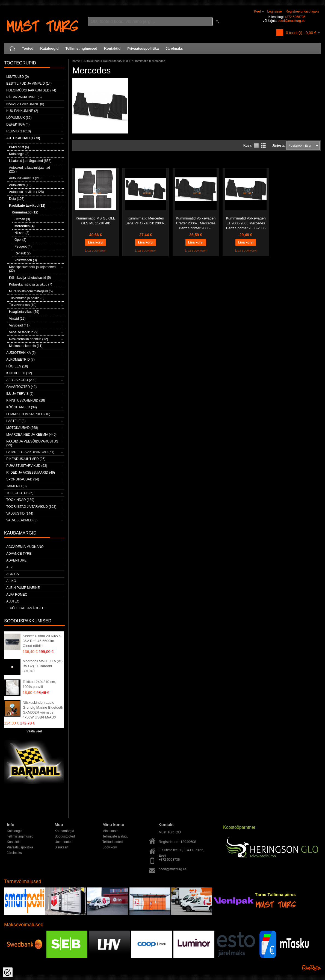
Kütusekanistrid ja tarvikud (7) (31, 284)
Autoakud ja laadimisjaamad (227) (29, 170)
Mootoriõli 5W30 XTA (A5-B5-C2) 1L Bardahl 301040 (43, 666)
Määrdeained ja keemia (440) (31, 435)
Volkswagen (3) (26, 260)
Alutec (13, 601)
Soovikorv (110, 847)
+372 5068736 (295, 17)
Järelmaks (174, 48)
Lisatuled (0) (17, 77)
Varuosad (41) (19, 325)
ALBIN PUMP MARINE (23, 588)
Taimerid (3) (16, 486)
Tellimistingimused (82, 48)
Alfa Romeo (17, 595)
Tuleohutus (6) (20, 493)
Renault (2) (23, 253)
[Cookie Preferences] (8, 972)
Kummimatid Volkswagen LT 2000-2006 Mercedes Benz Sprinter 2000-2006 (246, 223)
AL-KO (11, 581)
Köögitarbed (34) (22, 407)
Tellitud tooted (113, 842)
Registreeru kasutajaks (302, 11)
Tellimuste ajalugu (115, 836)
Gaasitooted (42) (21, 387)
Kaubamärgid (64, 831)
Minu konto (110, 831)
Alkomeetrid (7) (20, 360)
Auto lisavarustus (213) (26, 178)
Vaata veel (34, 731)
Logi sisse (275, 11)
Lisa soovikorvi (96, 251)
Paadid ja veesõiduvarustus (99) (32, 443)
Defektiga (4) (18, 124)
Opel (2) (20, 240)
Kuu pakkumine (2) (22, 111)
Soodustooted (65, 836)
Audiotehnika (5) (21, 353)
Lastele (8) (16, 421)
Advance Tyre (19, 554)
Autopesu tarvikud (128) (26, 192)
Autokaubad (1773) (23, 138)
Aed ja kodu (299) (21, 380)
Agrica (13, 574)
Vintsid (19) (17, 319)
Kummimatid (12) (25, 212)
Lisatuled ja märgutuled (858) (30, 161)
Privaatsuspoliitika (143, 48)
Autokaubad (92, 61)
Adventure (16, 560)
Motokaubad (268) (22, 428)
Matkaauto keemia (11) (26, 346)
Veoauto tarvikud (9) (24, 332)
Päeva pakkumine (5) (24, 97)
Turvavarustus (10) (23, 305)
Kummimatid (140, 61)
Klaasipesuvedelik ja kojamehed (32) (32, 269)
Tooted (28, 48)
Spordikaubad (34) (23, 479)
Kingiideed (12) (19, 373)
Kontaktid (112, 48)
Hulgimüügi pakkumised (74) (31, 90)
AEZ (9, 567)
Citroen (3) (22, 219)
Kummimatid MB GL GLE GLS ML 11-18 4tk (95, 221)
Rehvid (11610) (19, 131)
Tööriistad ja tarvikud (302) (31, 507)
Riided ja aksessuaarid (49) (31, 473)
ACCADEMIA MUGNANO (25, 547)
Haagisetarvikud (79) (24, 312)
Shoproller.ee (311, 968)
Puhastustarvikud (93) (27, 466)
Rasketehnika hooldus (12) (29, 339)
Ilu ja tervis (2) (20, 394)
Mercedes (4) (24, 226)
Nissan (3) (22, 233)
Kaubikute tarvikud (116, 61)
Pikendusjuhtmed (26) (26, 459)
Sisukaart (61, 847)
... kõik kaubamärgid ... (26, 608)
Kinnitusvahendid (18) (26, 400)
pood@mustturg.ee (291, 21)
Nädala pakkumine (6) (25, 104)
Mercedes (158, 61)
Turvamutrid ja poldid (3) (27, 298)
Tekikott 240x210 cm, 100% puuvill (39, 684)
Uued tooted (63, 842)
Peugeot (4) (23, 247)
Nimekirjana (256, 145)
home (76, 61)
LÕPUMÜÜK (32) (19, 118)
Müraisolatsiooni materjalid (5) (31, 291)
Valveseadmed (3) (22, 520)
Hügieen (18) (17, 366)
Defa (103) (17, 199)
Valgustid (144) (20, 513)
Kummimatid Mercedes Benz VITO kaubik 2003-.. (146, 221)
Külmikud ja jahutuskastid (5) (30, 278)
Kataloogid (49, 48)
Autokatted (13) (20, 185)
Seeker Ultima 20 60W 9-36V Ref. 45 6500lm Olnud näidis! (42, 641)
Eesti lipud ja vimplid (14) (29, 84)
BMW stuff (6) (19, 147)
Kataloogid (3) (19, 154)
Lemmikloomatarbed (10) (28, 414)
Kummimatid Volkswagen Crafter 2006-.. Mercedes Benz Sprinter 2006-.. (196, 223)
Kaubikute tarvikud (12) (27, 206)
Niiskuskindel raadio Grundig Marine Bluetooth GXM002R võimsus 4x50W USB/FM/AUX (43, 710)
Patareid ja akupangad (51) (30, 452)
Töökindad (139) (20, 500)
